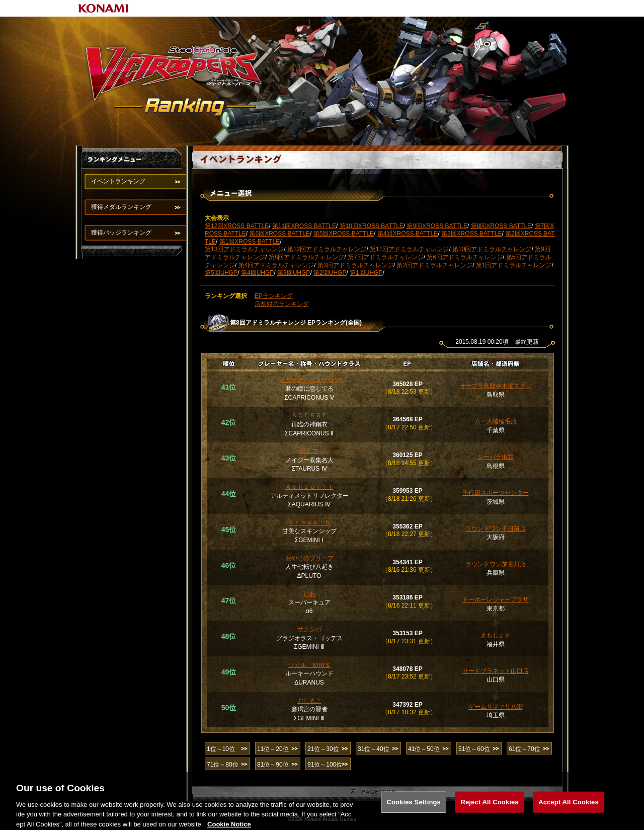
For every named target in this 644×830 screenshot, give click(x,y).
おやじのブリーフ (309, 558)
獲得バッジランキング (121, 233)
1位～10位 (221, 749)
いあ (309, 593)
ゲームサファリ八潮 (496, 707)
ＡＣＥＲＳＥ (309, 415)
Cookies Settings (414, 808)
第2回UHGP (330, 273)
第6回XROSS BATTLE (279, 234)
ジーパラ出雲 (496, 457)
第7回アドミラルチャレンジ (386, 257)
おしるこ (309, 701)
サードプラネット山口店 (496, 671)
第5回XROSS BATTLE (344, 234)
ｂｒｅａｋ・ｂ (309, 522)
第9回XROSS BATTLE (437, 226)
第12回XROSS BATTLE (237, 226)
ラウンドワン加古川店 (496, 564)
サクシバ (309, 629)
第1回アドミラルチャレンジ (514, 265)
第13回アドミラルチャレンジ (244, 249)
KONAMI (104, 8)
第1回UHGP (366, 273)
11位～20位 (273, 749)
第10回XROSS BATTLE (372, 226)
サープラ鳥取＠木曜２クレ (496, 386)
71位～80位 (223, 765)
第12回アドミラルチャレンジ (327, 249)
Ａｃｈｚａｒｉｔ (309, 487)
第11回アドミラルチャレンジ (409, 249)
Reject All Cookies (489, 808)
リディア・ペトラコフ (309, 380)
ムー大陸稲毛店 (496, 421)
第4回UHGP (257, 273)
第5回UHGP (221, 273)
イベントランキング (118, 181)
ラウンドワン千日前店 (496, 529)
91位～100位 (325, 765)
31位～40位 (374, 749)
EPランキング (274, 296)
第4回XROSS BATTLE (408, 234)
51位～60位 (474, 749)
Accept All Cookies (569, 808)
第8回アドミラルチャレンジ (307, 257)
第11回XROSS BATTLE (304, 226)
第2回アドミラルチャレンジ (434, 265)
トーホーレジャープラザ (496, 599)
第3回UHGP (294, 273)
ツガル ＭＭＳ (309, 665)
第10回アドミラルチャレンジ (492, 249)
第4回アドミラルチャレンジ (276, 265)
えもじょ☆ (496, 635)
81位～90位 (273, 765)
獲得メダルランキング (121, 207)
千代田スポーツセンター (496, 493)
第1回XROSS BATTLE (250, 242)
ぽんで (309, 451)
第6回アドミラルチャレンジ (465, 257)
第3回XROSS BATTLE (471, 234)
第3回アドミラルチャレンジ (355, 265)
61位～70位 (525, 749)
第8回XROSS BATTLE (501, 226)
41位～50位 (424, 749)
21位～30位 (323, 749)
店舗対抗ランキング (282, 304)
